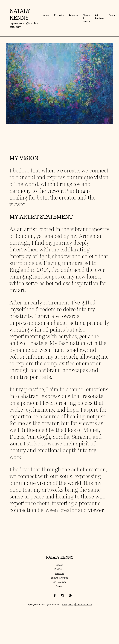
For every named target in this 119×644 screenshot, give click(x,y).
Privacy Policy (68, 604)
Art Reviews (60, 582)
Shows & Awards (60, 578)
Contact (113, 15)
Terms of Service (84, 604)
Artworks (73, 15)
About (46, 15)
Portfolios (59, 15)
